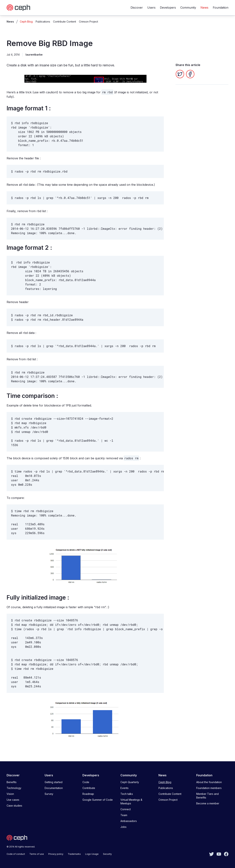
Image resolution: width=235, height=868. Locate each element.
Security (107, 854)
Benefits (12, 782)
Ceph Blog (26, 22)
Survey (49, 794)
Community (188, 8)
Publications (43, 22)
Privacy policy (56, 854)
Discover (137, 8)
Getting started (54, 782)
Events (124, 788)
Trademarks (74, 854)
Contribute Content (65, 22)
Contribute (89, 788)
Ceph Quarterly (130, 782)
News (204, 8)
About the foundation (209, 782)
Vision (10, 794)
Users (151, 8)
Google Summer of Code (98, 800)
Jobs (123, 827)
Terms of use (37, 854)
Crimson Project (88, 22)
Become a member (208, 803)
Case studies (14, 806)
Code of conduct (16, 854)
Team (124, 815)
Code (86, 782)
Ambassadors (129, 821)
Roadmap (88, 794)
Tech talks (127, 794)
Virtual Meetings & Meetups (131, 802)
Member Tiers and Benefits (207, 796)
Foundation (221, 8)
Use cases (13, 800)
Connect (126, 809)
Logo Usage (92, 854)
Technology (14, 788)
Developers (168, 8)
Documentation (54, 788)
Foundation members (209, 788)
